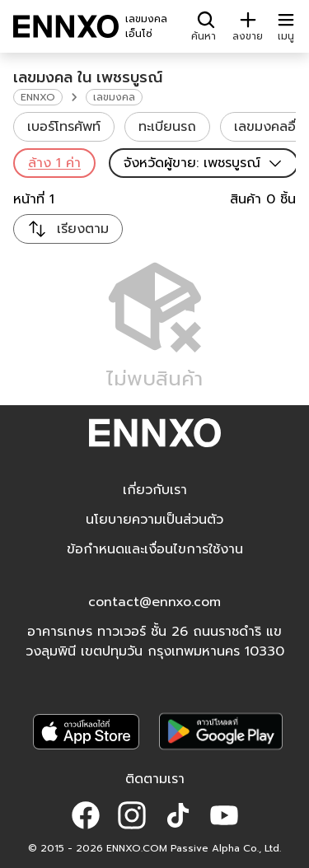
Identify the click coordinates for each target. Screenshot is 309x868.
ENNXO (38, 97)
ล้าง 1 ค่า (54, 163)
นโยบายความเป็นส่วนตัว (154, 520)
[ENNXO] (66, 26)
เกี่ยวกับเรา (155, 490)
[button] (86, 815)
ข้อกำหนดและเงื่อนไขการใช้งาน (155, 549)
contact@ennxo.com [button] (154, 602)
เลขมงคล (114, 97)
